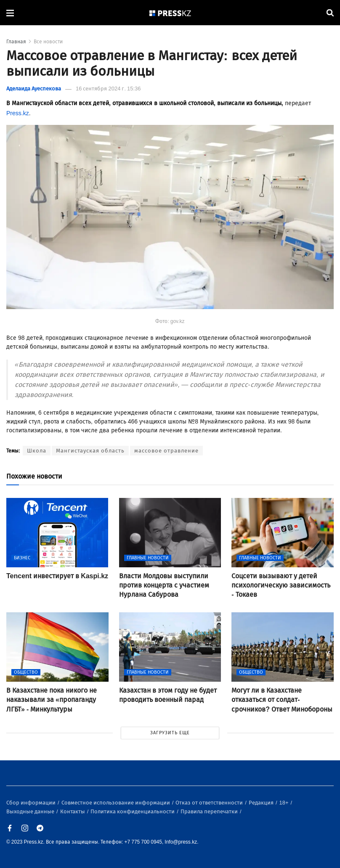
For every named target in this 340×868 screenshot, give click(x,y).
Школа (37, 451)
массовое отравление (166, 451)
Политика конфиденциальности (133, 811)
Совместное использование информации (116, 803)
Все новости (48, 42)
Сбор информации (32, 803)
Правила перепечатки (210, 811)
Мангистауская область (90, 451)
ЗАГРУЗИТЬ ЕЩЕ (170, 733)
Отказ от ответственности (210, 803)
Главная (16, 42)
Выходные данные (31, 811)
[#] (170, 13)
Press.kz (18, 113)
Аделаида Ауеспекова (34, 89)
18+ (285, 803)
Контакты (73, 811)
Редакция (262, 803)
